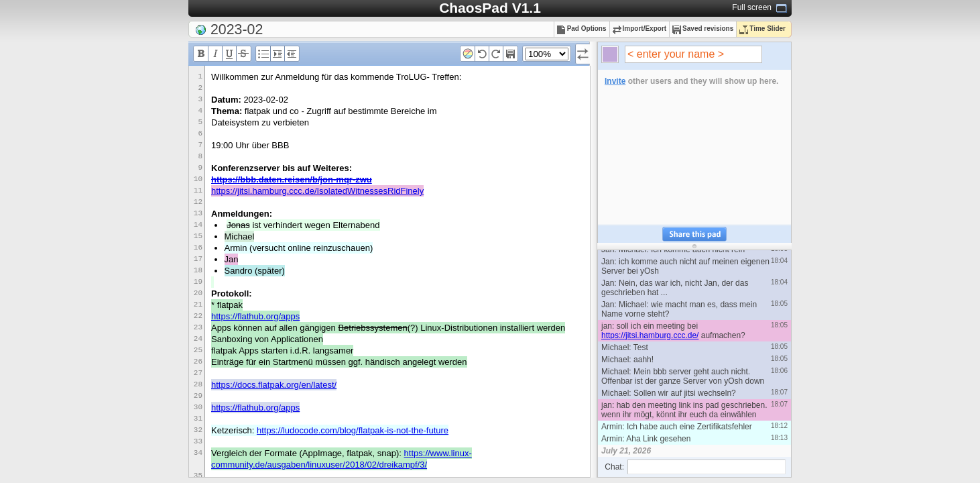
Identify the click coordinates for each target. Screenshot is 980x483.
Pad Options (582, 29)
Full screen (752, 7)
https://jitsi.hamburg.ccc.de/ (650, 335)
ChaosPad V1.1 (490, 8)
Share (694, 234)
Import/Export (640, 29)
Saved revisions (703, 29)
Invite (615, 81)
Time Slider (762, 29)
